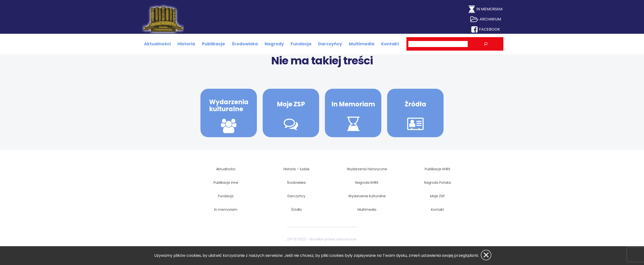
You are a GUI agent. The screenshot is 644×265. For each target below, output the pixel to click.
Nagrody (274, 44)
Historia (186, 44)
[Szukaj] (486, 44)
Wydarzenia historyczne (367, 169)
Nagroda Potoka (437, 183)
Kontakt (390, 44)
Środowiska (245, 44)
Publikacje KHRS (438, 169)
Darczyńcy (330, 44)
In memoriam (226, 210)
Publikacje (213, 44)
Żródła (415, 104)
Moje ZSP (291, 104)
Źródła (296, 210)
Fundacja (301, 44)
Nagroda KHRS (367, 183)
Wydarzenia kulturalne (229, 105)
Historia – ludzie (296, 169)
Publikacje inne (226, 183)
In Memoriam (353, 104)
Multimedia (362, 44)
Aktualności (157, 44)
